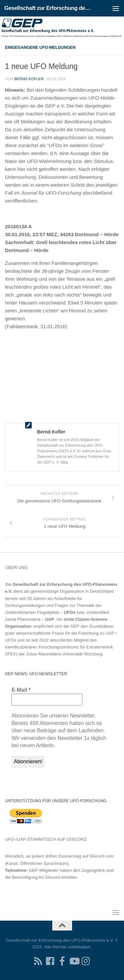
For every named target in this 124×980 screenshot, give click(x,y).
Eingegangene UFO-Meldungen (40, 47)
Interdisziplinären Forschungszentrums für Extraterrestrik (59, 647)
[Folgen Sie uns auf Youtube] (74, 961)
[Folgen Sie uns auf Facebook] (50, 961)
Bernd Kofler (29, 79)
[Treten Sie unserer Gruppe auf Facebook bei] (62, 961)
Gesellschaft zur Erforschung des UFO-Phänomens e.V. (49, 8)
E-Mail (21, 690)
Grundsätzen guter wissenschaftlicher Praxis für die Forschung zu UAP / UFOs (61, 633)
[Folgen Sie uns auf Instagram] (86, 961)
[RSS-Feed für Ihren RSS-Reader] (38, 961)
